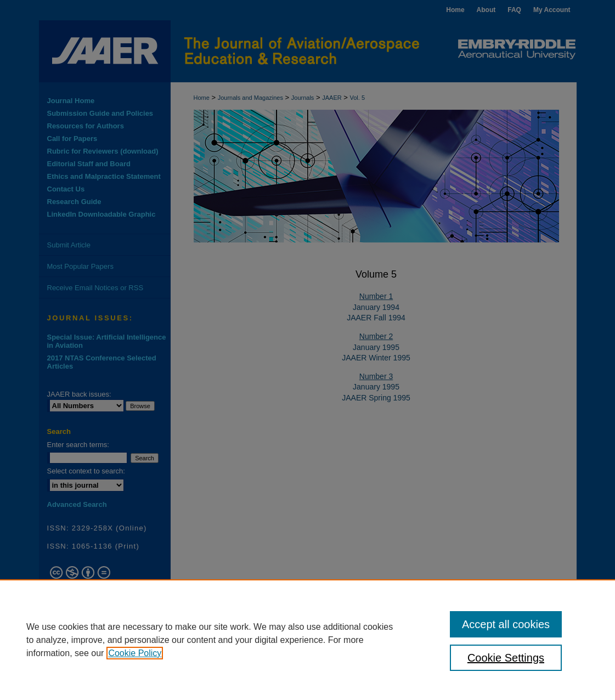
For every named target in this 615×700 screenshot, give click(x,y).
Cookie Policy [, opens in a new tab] (135, 653)
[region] (307, 640)
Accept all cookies (506, 624)
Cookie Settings (506, 658)
